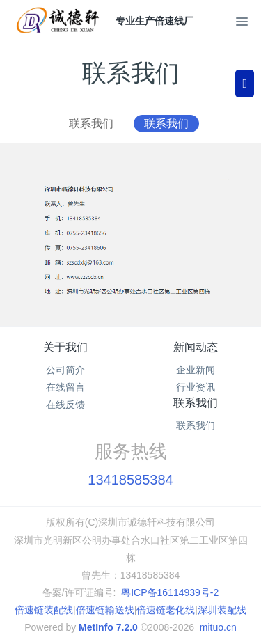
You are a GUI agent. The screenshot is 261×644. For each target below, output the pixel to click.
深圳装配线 (222, 610)
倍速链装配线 (44, 610)
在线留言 (65, 387)
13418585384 (130, 480)
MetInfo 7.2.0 (108, 627)
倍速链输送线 (105, 610)
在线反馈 (65, 405)
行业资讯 (196, 387)
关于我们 (65, 347)
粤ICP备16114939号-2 (170, 592)
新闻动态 (196, 347)
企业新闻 (196, 370)
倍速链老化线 (166, 610)
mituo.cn (218, 627)
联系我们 (91, 124)
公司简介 (65, 370)
